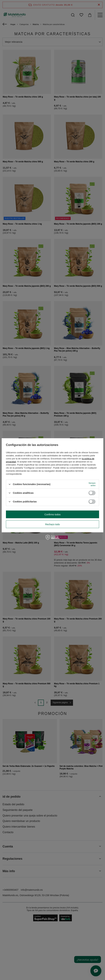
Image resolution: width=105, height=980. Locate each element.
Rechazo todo (52, 524)
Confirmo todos (53, 514)
